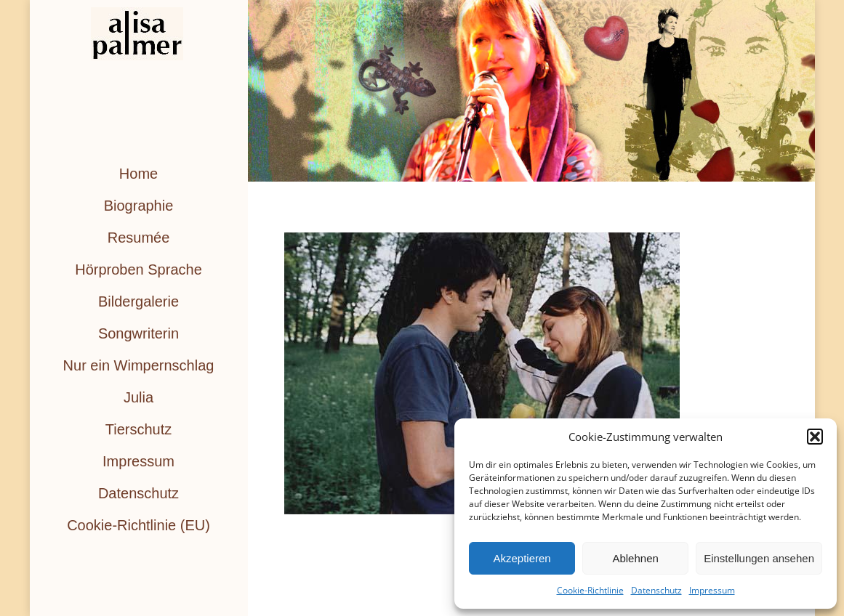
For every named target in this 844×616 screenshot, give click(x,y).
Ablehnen (635, 558)
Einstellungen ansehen (759, 558)
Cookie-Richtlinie (590, 590)
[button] (815, 437)
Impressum (712, 590)
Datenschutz (656, 590)
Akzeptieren (522, 558)
